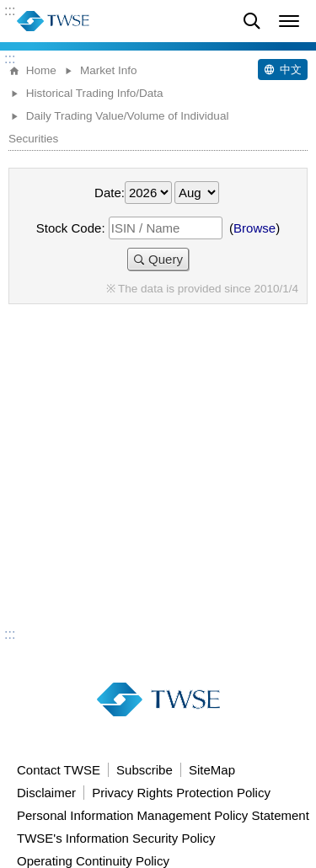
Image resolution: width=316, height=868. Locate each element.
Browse (254, 228)
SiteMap (212, 770)
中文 (291, 70)
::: (10, 11)
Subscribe (145, 770)
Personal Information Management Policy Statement (163, 815)
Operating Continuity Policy (93, 861)
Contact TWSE (59, 770)
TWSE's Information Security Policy (116, 838)
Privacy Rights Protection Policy (181, 793)
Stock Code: (71, 228)
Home (41, 70)
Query (166, 259)
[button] (289, 21)
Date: (110, 193)
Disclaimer (46, 793)
